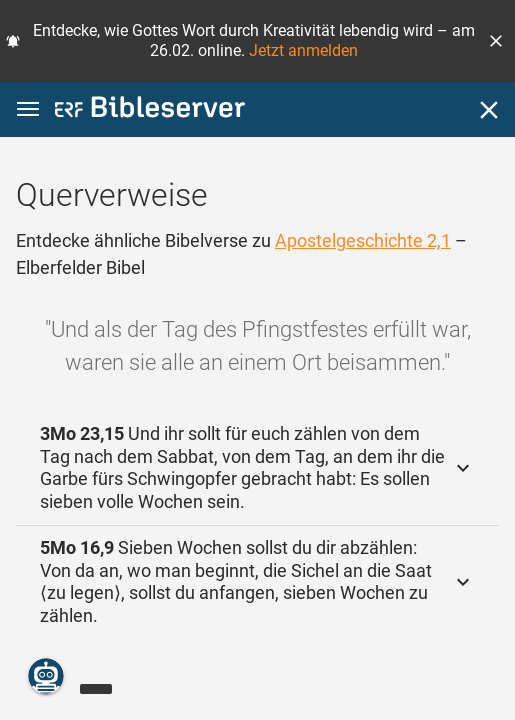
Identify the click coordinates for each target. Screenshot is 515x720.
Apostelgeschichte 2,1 (363, 240)
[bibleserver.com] (150, 110)
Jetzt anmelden (303, 50)
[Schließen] (489, 110)
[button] (496, 41)
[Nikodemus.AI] (46, 676)
